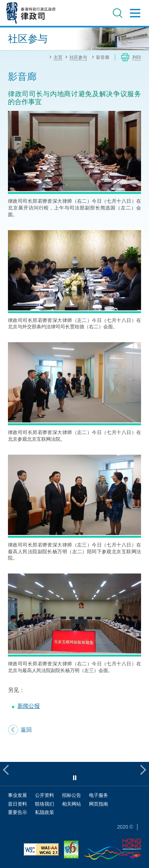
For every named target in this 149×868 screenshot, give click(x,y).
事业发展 (17, 795)
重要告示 (17, 812)
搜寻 (118, 13)
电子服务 (99, 795)
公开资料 (45, 795)
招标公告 (72, 795)
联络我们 (45, 804)
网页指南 (99, 804)
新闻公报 (29, 706)
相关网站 (72, 804)
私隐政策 (45, 812)
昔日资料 (17, 804)
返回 (26, 729)
